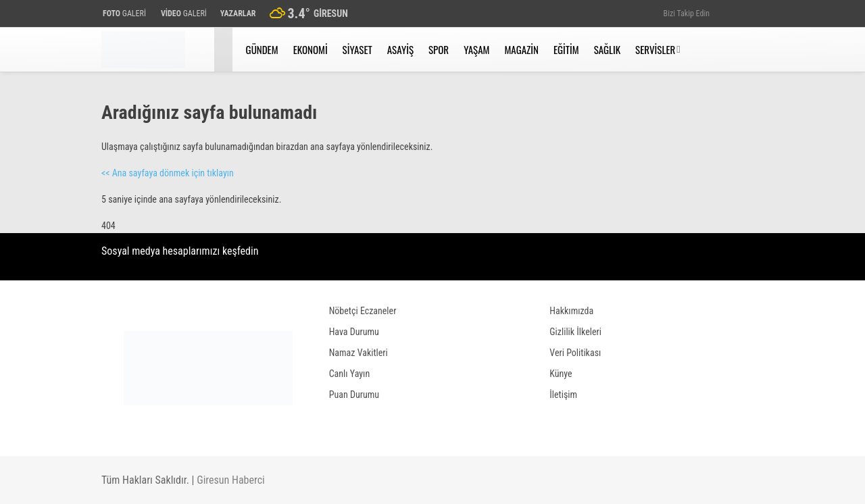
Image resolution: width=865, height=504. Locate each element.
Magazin (521, 49)
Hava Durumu (354, 332)
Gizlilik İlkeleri (575, 332)
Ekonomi (311, 49)
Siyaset (357, 49)
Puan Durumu (354, 395)
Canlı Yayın (350, 374)
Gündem (262, 49)
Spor (439, 49)
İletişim (563, 395)
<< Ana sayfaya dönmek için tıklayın (168, 173)
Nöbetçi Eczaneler (363, 311)
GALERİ (124, 14)
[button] (225, 50)
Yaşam (476, 49)
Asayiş (400, 49)
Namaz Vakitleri (359, 353)
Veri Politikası (575, 353)
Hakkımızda (571, 311)
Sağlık (607, 49)
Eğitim (566, 49)
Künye (561, 374)
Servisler (655, 49)
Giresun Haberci (231, 480)
